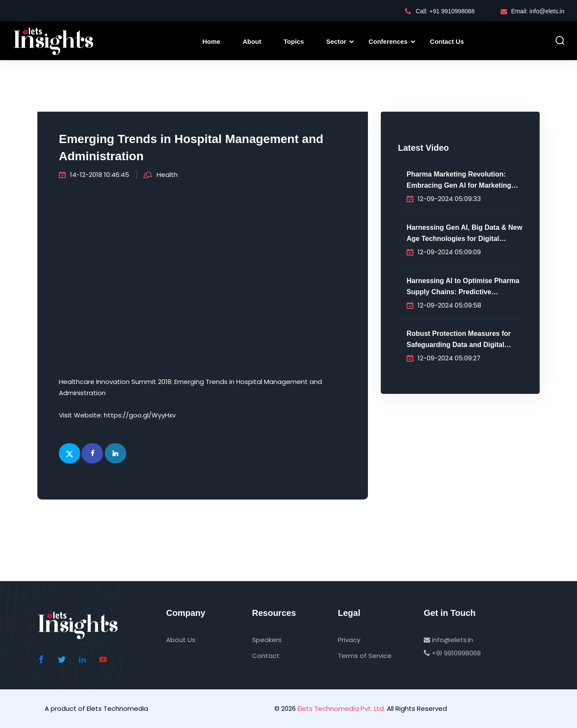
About (252, 41)
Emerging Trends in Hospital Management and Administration (191, 148)
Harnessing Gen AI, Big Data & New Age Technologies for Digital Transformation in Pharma (465, 234)
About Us (181, 640)
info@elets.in (448, 640)
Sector (336, 41)
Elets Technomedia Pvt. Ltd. (341, 708)
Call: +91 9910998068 (440, 11)
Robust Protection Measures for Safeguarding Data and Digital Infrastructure (459, 340)
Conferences (388, 41)
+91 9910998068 (452, 653)
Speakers (267, 640)
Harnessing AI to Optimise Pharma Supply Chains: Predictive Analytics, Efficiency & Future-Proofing (463, 287)
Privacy (349, 640)
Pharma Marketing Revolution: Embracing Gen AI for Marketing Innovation (459, 181)
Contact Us (447, 41)
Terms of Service (365, 656)
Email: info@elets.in (533, 11)
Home (212, 41)
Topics (294, 41)
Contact (266, 656)
